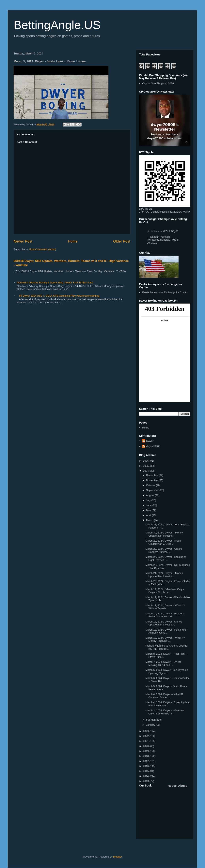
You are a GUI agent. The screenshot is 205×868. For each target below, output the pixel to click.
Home (73, 241)
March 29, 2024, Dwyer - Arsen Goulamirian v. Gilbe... (163, 542)
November (152, 480)
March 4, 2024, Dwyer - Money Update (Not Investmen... (167, 704)
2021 (146, 741)
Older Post (122, 241)
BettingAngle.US (57, 25)
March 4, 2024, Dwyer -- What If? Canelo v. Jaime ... (164, 696)
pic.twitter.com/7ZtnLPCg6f (162, 231)
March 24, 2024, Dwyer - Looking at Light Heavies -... (166, 558)
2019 (146, 751)
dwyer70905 (153, 446)
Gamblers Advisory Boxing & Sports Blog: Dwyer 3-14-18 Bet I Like (55, 283)
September (153, 490)
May (149, 510)
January (151, 725)
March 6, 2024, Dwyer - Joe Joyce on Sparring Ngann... (167, 672)
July (149, 500)
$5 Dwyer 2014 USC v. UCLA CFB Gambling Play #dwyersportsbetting (59, 296)
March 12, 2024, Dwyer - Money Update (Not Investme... (164, 623)
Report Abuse (177, 786)
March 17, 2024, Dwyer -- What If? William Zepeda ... (165, 607)
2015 (146, 771)
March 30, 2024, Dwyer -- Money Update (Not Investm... (164, 534)
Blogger (118, 857)
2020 (146, 746)
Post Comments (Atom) (43, 249)
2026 (146, 461)
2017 (146, 761)
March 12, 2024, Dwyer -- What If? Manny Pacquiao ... (165, 639)
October (151, 485)
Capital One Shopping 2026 (158, 83)
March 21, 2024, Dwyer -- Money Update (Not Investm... (164, 575)
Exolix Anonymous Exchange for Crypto (165, 292)
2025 (146, 466)
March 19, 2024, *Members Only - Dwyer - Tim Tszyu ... (165, 591)
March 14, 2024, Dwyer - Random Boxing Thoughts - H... (165, 615)
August (150, 495)
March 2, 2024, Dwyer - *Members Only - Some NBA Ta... (165, 712)
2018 (146, 756)
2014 (146, 776)
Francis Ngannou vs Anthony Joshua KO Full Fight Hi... (166, 647)
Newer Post (23, 241)
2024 (146, 471)
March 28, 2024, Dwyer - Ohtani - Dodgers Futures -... (164, 550)
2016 (146, 766)
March (150, 520)
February (152, 720)
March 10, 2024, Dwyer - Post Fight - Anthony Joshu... (166, 631)
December (152, 475)
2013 (146, 781)
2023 (146, 731)
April (149, 515)
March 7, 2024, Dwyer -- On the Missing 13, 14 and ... (163, 663)
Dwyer (150, 441)
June (149, 505)
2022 (146, 736)
